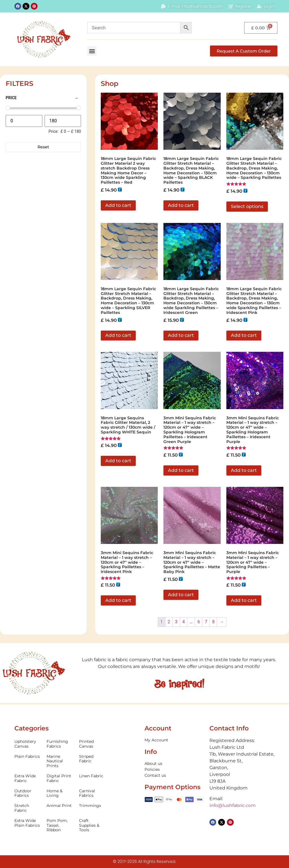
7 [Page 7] (206, 622)
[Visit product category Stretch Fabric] (28, 808)
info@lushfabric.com (233, 805)
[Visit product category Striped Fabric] (92, 759)
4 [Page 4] (184, 622)
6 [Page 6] (199, 622)
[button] (92, 51)
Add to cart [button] (118, 205)
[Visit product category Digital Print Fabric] (60, 778)
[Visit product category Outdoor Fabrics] (28, 793)
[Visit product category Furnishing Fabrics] (60, 744)
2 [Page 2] (169, 622)
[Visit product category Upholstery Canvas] (28, 744)
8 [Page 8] (213, 622)
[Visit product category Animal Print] (60, 806)
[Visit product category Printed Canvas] (92, 744)
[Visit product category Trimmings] (92, 806)
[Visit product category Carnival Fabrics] (92, 793)
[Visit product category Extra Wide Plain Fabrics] (28, 823)
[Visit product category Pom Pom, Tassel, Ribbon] (60, 825)
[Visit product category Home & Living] (60, 793)
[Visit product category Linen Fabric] (92, 776)
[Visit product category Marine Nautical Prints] (60, 761)
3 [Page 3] (176, 622)
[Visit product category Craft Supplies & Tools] (92, 825)
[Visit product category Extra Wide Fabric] (28, 778)
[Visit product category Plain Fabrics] (28, 757)
